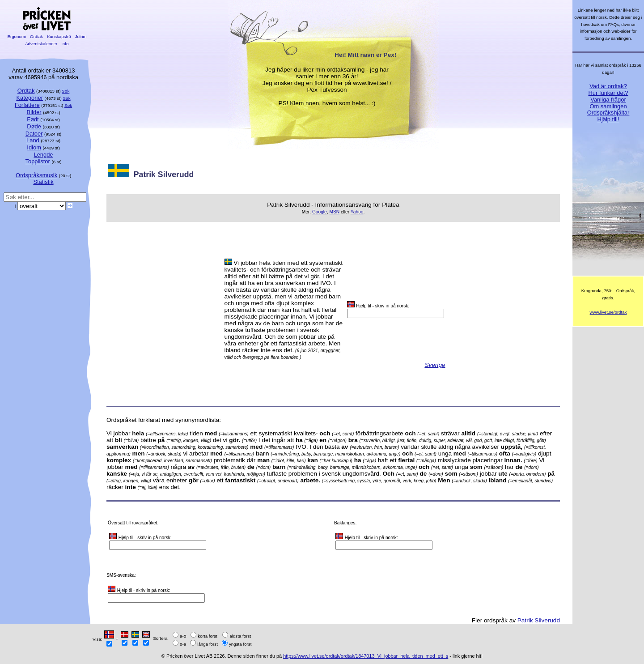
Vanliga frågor (608, 100)
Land (33, 140)
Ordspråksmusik (36, 175)
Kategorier (30, 98)
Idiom (34, 147)
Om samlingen (608, 106)
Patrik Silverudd (539, 620)
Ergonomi (17, 36)
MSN (334, 212)
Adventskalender (41, 44)
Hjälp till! (608, 119)
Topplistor (38, 161)
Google (320, 212)
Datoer (34, 134)
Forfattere (27, 105)
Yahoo (357, 212)
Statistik (43, 182)
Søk (66, 91)
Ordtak (36, 36)
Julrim (81, 36)
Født (33, 119)
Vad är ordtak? (608, 86)
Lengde (43, 155)
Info (65, 44)
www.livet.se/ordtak (608, 312)
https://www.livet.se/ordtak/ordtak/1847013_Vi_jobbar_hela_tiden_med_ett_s (366, 656)
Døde (34, 126)
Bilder (34, 112)
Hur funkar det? (608, 93)
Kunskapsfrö (59, 36)
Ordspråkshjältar (608, 113)
